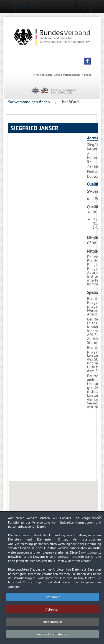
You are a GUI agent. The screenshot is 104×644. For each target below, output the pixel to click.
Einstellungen (52, 624)
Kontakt (86, 75)
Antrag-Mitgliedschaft (67, 75)
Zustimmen (52, 599)
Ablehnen (52, 611)
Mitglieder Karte (43, 75)
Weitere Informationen (52, 636)
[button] (87, 61)
